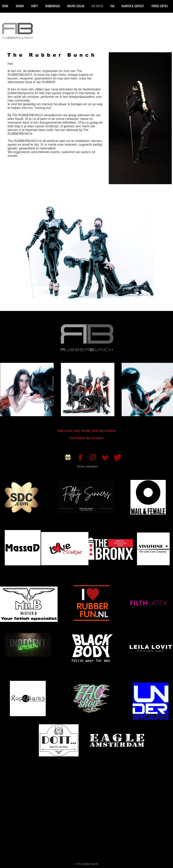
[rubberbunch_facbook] (80, 457)
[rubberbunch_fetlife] (105, 457)
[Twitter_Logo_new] (117, 457)
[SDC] (68, 457)
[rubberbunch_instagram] (93, 457)
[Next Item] (167, 389)
